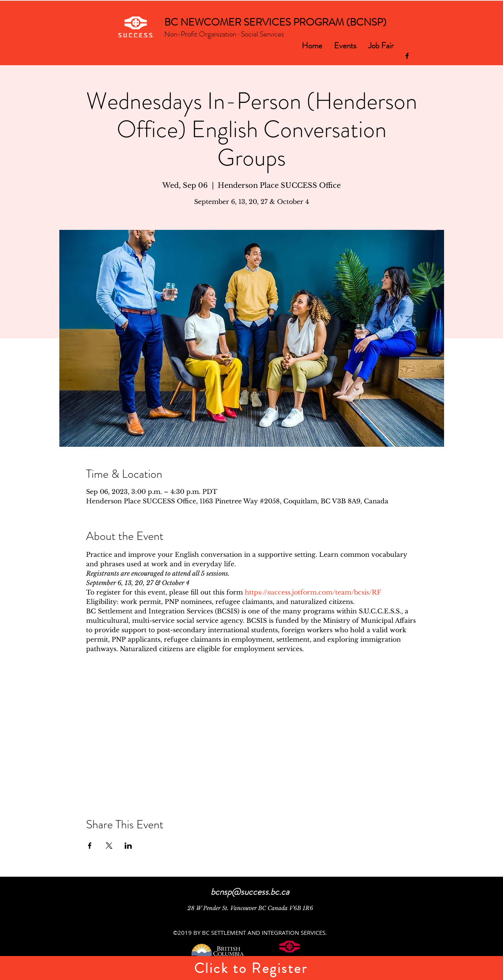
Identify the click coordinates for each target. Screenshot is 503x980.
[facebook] (407, 56)
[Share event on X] (109, 846)
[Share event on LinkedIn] (128, 846)
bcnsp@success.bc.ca (250, 892)
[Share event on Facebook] (90, 846)
